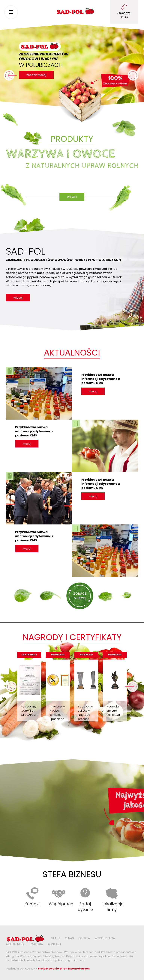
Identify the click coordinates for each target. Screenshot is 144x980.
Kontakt (32, 904)
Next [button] (132, 687)
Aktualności (16, 944)
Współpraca (61, 904)
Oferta (84, 938)
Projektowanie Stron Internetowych (64, 969)
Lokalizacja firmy (113, 907)
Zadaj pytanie (85, 907)
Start (56, 938)
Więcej (72, 197)
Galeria (37, 944)
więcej (93, 391)
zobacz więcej (36, 75)
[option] (29, 687)
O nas (69, 938)
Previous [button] (12, 687)
